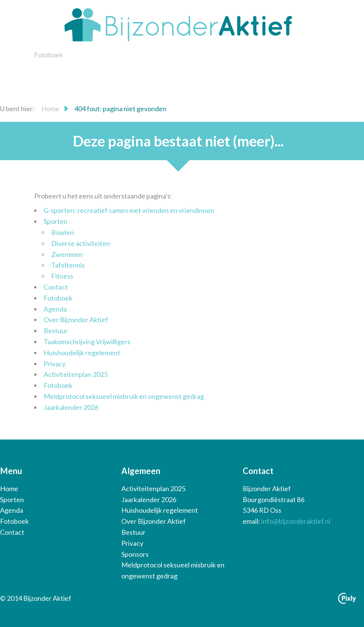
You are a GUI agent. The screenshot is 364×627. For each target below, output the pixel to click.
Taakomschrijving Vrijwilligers (87, 342)
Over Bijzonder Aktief (76, 320)
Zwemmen (67, 254)
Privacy (55, 364)
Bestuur (56, 331)
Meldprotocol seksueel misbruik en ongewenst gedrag (124, 396)
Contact (56, 287)
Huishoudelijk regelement (82, 353)
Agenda (55, 309)
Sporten (56, 221)
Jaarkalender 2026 (71, 407)
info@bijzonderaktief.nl (296, 521)
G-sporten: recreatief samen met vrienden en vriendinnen (129, 210)
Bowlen (63, 232)
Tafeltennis (68, 265)
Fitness (62, 276)
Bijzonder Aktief (178, 25)
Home (50, 109)
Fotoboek (49, 55)
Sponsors (135, 554)
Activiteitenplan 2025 (76, 374)
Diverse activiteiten (81, 243)
